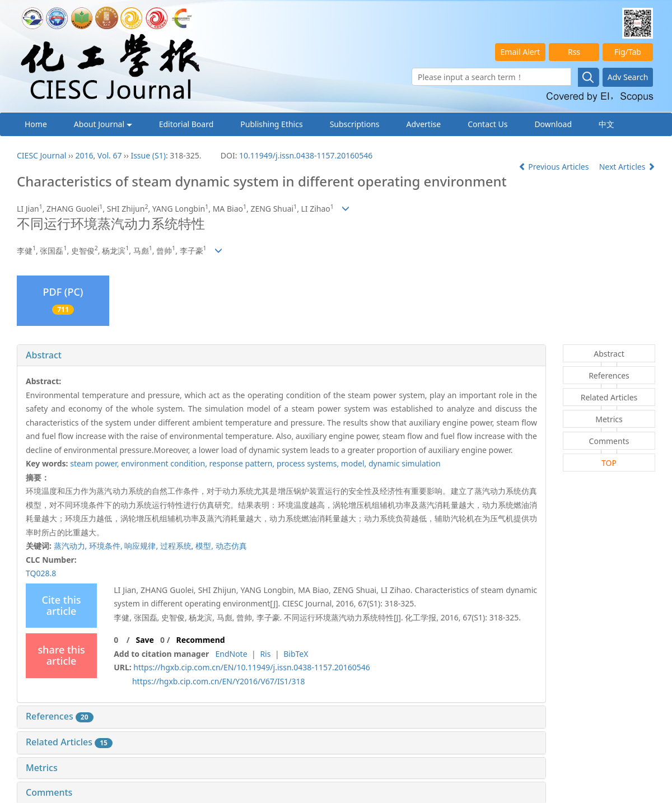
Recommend (201, 640)
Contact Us (487, 124)
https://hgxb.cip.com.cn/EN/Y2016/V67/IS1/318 (219, 681)
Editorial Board (186, 124)
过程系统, (178, 546)
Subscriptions (355, 124)
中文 (606, 124)
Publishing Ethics (271, 124)
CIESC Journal (41, 155)
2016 (84, 155)
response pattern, (243, 463)
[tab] (281, 356)
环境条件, (107, 546)
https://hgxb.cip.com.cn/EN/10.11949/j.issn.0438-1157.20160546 (251, 667)
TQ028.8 (41, 573)
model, (355, 463)
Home (36, 124)
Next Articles (627, 167)
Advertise (424, 124)
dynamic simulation (405, 463)
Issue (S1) (148, 155)
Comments (49, 792)
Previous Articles (555, 167)
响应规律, (142, 546)
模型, (205, 546)
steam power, (95, 463)
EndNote (231, 654)
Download (553, 124)
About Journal (103, 124)
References (60, 716)
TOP (609, 463)
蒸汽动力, (71, 546)
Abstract (44, 355)
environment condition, (165, 463)
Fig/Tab (628, 52)
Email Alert (521, 52)
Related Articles (69, 742)
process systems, (309, 463)
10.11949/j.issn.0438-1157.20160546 (306, 155)
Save (144, 640)
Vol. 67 (110, 155)
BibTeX (296, 654)
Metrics (42, 768)
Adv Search (628, 77)
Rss (574, 52)
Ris (265, 654)
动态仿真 (231, 546)
